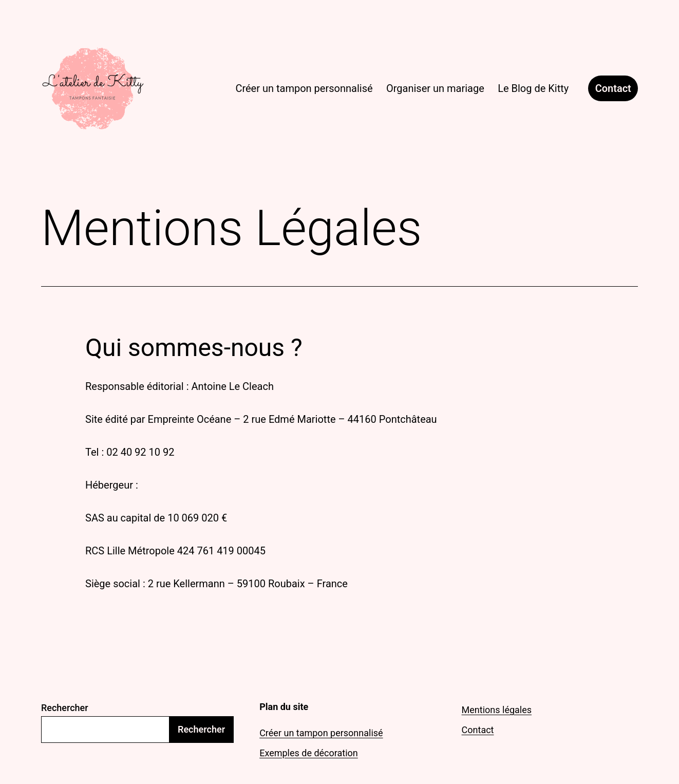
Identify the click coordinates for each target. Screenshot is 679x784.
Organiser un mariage (435, 88)
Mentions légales (497, 710)
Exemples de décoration (309, 753)
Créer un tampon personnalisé (304, 88)
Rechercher (65, 708)
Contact (613, 88)
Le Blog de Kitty (533, 88)
